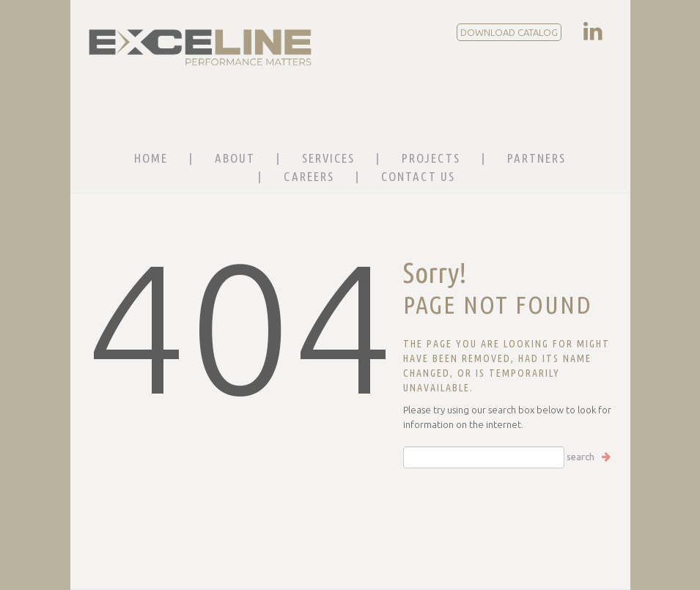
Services (328, 158)
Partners (537, 158)
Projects (431, 158)
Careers (309, 176)
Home (151, 158)
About (235, 158)
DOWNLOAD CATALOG (509, 32)
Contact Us (418, 176)
